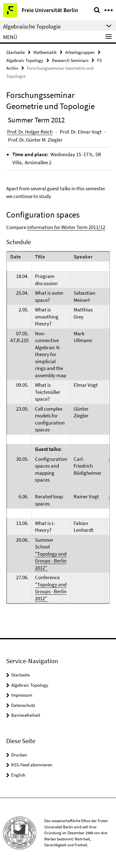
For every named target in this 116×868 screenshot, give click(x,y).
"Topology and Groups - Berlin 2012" (51, 561)
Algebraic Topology (25, 60)
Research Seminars (70, 60)
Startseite (15, 52)
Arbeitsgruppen (80, 52)
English (18, 775)
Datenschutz (23, 705)
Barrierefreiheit (26, 715)
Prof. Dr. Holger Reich (30, 132)
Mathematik (45, 52)
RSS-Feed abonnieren (32, 765)
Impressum (22, 695)
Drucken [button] (19, 755)
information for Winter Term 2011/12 (66, 227)
